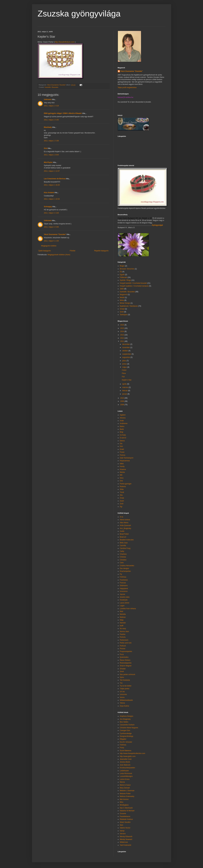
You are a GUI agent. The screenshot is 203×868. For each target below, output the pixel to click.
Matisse (123, 617)
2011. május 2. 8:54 (51, 155)
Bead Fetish (124, 534)
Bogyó (122, 266)
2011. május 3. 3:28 (51, 213)
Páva (124, 373)
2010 (122, 398)
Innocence (124, 591)
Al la (121, 517)
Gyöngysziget (157, 225)
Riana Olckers (125, 660)
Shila (122, 489)
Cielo (122, 563)
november (126, 347)
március (125, 387)
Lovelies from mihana (128, 609)
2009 (122, 401)
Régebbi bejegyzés (101, 251)
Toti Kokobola (125, 680)
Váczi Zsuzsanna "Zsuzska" (55, 234)
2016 (122, 325)
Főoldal (72, 251)
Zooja (122, 498)
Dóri (121, 446)
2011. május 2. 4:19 (51, 106)
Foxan (122, 452)
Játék (122, 289)
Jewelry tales (125, 597)
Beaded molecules (127, 540)
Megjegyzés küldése (49, 246)
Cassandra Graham (127, 725)
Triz (121, 683)
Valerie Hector (125, 828)
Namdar (123, 623)
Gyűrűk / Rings (125, 280)
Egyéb (122, 275)
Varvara (123, 834)
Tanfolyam (124, 315)
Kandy (122, 466)
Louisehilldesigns (126, 776)
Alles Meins (124, 523)
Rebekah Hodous (126, 819)
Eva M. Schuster (126, 742)
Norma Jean (124, 631)
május (125, 367)
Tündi (122, 492)
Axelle (122, 531)
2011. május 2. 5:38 (51, 141)
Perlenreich (124, 640)
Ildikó (122, 464)
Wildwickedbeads (126, 700)
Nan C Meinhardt (126, 808)
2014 (122, 331)
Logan (122, 606)
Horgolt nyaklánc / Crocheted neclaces (134, 286)
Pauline (123, 634)
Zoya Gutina (124, 706)
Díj (121, 272)
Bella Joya (124, 543)
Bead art (123, 537)
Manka (122, 472)
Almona (123, 418)
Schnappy (48, 207)
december (126, 344)
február (125, 391)
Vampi (122, 831)
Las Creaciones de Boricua (55, 179)
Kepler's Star (127, 380)
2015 (122, 328)
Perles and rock (126, 643)
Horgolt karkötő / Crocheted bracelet (133, 283)
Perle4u (123, 637)
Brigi (122, 432)
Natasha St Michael (127, 811)
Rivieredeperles (126, 663)
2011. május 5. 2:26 (51, 241)
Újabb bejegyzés (45, 251)
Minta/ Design (125, 303)
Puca (122, 654)
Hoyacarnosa (125, 461)
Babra (122, 426)
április (125, 384)
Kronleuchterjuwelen (127, 768)
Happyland (124, 588)
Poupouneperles (126, 651)
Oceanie (123, 814)
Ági (121, 507)
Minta (122, 300)
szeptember (127, 354)
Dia (121, 444)
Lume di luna (125, 779)
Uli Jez (122, 692)
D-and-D (123, 438)
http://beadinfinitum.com (65, 42)
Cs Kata (123, 435)
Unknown (48, 99)
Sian (122, 825)
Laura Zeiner (125, 603)
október (125, 351)
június (125, 364)
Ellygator (123, 739)
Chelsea (123, 557)
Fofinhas (123, 577)
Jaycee (123, 594)
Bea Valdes (124, 722)
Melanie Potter (125, 794)
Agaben (123, 415)
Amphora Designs (127, 716)
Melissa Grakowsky (127, 796)
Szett (122, 312)
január (125, 394)
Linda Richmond (126, 773)
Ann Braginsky (125, 719)
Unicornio (123, 694)
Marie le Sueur (125, 785)
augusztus (126, 357)
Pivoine (123, 649)
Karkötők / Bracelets (51, 87)
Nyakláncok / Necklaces (129, 306)
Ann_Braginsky (126, 528)
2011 (122, 341)
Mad (121, 611)
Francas (123, 583)
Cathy (122, 551)
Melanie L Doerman (127, 791)
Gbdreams (124, 586)
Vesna (122, 697)
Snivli (122, 672)
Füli (123, 377)
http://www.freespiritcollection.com (133, 753)
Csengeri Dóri (125, 730)
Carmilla (123, 546)
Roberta (123, 487)
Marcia (122, 782)
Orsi (46, 148)
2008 (122, 405)
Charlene (123, 554)
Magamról (124, 295)
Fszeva (123, 455)
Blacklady (48, 127)
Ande (122, 421)
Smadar (123, 669)
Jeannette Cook (126, 759)
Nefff (122, 626)
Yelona (122, 703)
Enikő (122, 449)
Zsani (122, 501)
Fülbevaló (123, 277)
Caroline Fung (125, 548)
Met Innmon (124, 799)
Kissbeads (124, 600)
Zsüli (122, 504)
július (124, 361)
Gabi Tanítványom (127, 458)
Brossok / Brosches (127, 269)
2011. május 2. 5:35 (51, 120)
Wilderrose (124, 842)
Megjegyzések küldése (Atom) (59, 255)
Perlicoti (123, 646)
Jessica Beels (125, 762)
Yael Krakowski (126, 845)
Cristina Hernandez (127, 566)
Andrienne (124, 423)
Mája (122, 620)
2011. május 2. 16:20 (52, 185)
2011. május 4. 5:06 (51, 227)
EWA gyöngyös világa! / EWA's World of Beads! (63, 113)
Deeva (122, 441)
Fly (121, 574)
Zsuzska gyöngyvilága (79, 14)
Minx (122, 802)
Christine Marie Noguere (129, 728)
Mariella (123, 614)
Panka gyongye (126, 484)
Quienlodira (124, 657)
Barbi (122, 429)
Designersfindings (127, 736)
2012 (122, 338)
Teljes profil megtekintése (127, 88)
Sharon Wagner (126, 666)
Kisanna (123, 469)
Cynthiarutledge (126, 733)
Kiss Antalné (49, 193)
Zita (121, 495)
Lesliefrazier (124, 771)
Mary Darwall (125, 788)
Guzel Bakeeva (126, 751)
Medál (122, 297)
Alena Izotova (125, 520)
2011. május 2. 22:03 (52, 199)
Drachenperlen (125, 571)
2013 (122, 335)
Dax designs (124, 568)
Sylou (122, 677)
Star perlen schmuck (127, 674)
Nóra (122, 478)
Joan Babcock (125, 765)
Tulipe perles (125, 689)
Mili (121, 475)
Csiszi (124, 370)
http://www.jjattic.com (128, 756)
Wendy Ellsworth (126, 837)
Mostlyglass (124, 805)
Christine (123, 560)
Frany (122, 748)
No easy (123, 629)
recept (122, 309)
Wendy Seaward (126, 839)
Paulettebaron (125, 816)
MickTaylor (48, 162)
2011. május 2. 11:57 (52, 171)
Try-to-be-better (126, 686)
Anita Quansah (125, 525)
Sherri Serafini (125, 822)
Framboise (124, 580)
